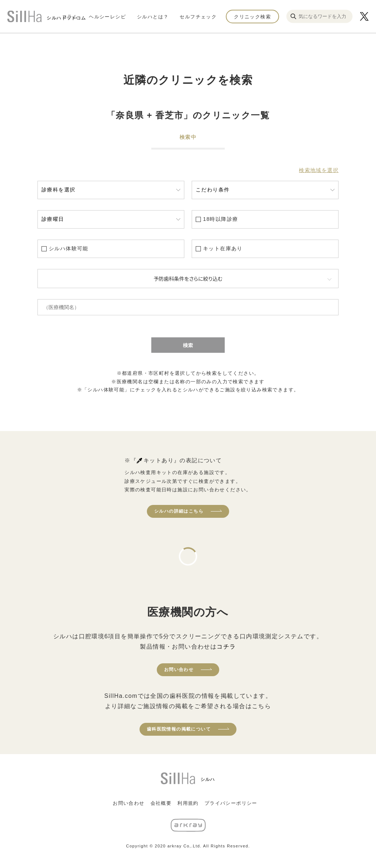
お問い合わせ (179, 670)
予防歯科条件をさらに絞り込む (188, 279)
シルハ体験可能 (69, 248)
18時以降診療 (220, 219)
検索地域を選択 (319, 170)
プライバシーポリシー (231, 803)
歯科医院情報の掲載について (179, 729)
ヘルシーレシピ (107, 16)
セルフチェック (198, 16)
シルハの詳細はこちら (179, 511)
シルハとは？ (153, 16)
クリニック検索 (252, 16)
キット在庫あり (223, 248)
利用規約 (188, 803)
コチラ (226, 647)
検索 (188, 345)
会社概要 (161, 803)
